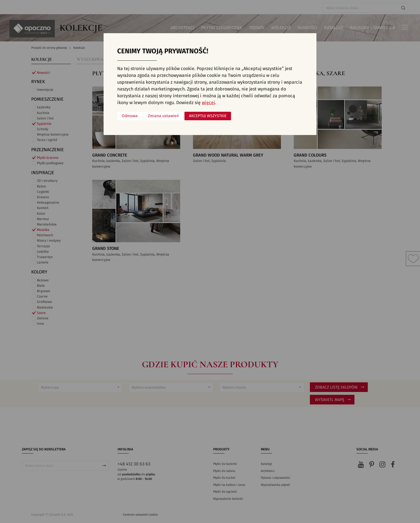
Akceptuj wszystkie (208, 116)
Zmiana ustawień (163, 116)
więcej (208, 103)
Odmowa (130, 116)
